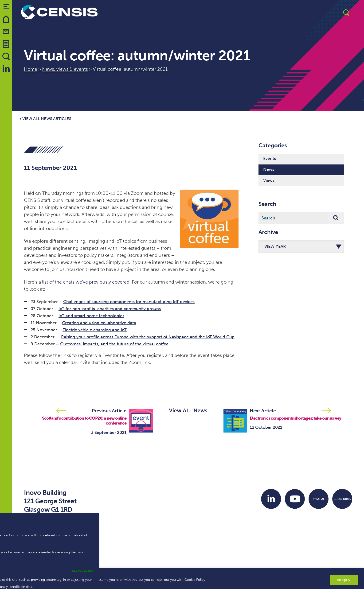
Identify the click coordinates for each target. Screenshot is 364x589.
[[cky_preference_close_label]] (93, 521)
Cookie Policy (195, 580)
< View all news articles (45, 119)
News (269, 169)
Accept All (344, 580)
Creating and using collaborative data (99, 323)
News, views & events (65, 69)
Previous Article (109, 411)
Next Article (263, 411)
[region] (182, 578)
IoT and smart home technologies (91, 316)
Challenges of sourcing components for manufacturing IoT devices (129, 302)
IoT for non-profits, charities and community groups (110, 309)
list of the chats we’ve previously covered (85, 282)
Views (269, 180)
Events (270, 159)
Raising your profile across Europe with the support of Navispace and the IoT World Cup (148, 337)
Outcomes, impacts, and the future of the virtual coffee (114, 344)
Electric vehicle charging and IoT (95, 330)
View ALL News (188, 410)
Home (31, 69)
